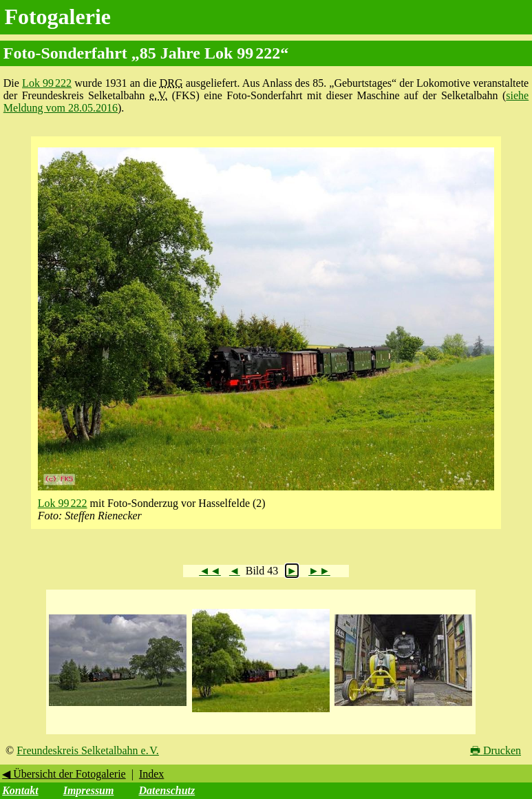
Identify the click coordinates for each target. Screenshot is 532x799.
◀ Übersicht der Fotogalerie (64, 774)
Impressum (89, 790)
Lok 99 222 (47, 83)
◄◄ (210, 571)
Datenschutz (167, 790)
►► (319, 571)
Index (151, 774)
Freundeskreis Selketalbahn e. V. (88, 750)
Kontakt (20, 790)
